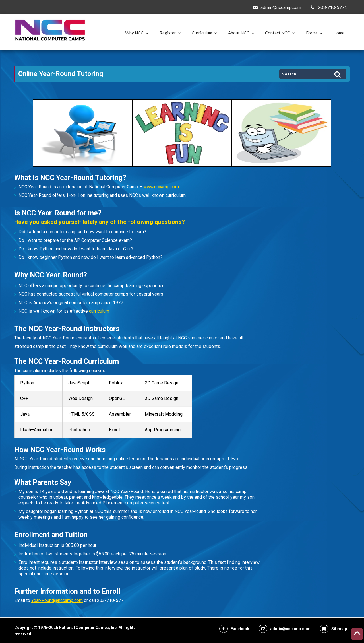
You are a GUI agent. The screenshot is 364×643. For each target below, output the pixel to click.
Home (339, 33)
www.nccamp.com (161, 187)
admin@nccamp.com (281, 7)
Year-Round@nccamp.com (57, 600)
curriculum (99, 311)
